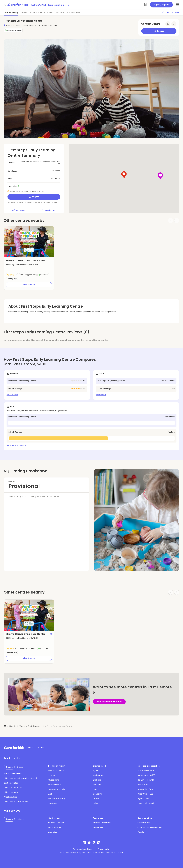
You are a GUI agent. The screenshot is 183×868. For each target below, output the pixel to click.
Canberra (97, 794)
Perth (95, 789)
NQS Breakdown (73, 12)
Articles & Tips (10, 797)
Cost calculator (11, 783)
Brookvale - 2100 (145, 789)
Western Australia (57, 789)
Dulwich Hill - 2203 (146, 771)
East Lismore (34, 726)
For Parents (12, 759)
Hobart (96, 803)
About (31, 748)
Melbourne (98, 775)
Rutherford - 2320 (146, 780)
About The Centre (37, 12)
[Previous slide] (9, 242)
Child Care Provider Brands (16, 802)
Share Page (19, 210)
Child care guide (11, 792)
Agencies (53, 832)
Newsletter (98, 827)
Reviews (24, 12)
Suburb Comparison (56, 12)
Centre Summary (11, 12)
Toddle (141, 832)
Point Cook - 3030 (146, 803)
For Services (12, 811)
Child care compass (13, 788)
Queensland (54, 780)
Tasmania (53, 803)
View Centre (29, 285)
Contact (41, 748)
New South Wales (17, 726)
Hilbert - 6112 (143, 785)
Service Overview (56, 823)
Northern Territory (57, 799)
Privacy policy (104, 849)
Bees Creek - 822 (145, 794)
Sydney (96, 771)
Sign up (9, 767)
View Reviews (12, 395)
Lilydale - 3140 (144, 799)
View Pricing (101, 395)
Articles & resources (102, 823)
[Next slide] (48, 242)
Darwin (96, 799)
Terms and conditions (83, 849)
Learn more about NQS (16, 446)
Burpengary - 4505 (146, 775)
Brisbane (97, 780)
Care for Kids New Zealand (150, 827)
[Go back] (5, 5)
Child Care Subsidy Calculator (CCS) (20, 778)
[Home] (5, 726)
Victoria (52, 775)
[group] (29, 242)
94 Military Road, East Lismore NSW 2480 (22, 265)
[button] (16, 254)
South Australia (55, 785)
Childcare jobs (144, 823)
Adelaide (97, 785)
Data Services (55, 827)
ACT (50, 794)
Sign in (20, 767)
